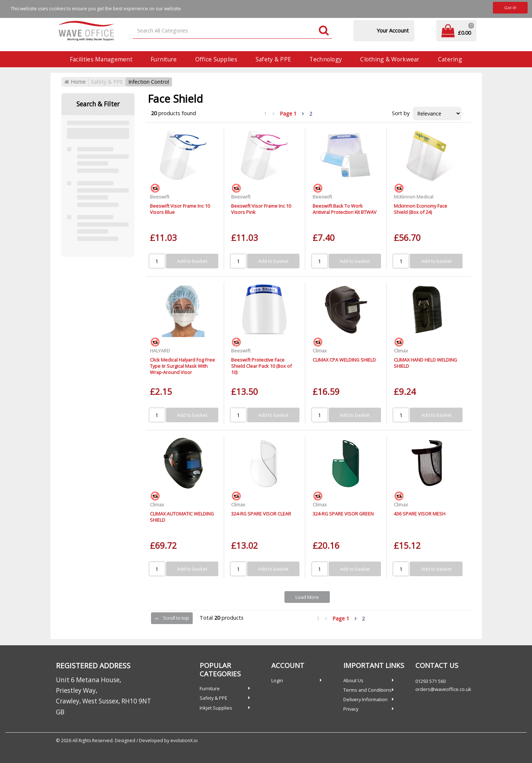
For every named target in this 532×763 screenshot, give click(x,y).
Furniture (164, 59)
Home (75, 82)
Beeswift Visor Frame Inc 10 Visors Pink (261, 209)
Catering (450, 59)
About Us (353, 680)
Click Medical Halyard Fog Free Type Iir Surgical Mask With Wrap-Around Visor (182, 366)
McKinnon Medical (414, 197)
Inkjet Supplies (216, 708)
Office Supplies (216, 59)
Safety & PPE (273, 59)
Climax (320, 351)
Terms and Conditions (367, 690)
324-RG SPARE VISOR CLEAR (261, 514)
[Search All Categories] (233, 31)
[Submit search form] (324, 31)
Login (277, 680)
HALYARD (160, 351)
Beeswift (160, 197)
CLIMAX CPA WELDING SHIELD (344, 360)
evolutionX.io (184, 741)
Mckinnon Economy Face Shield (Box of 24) (420, 209)
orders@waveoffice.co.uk (443, 689)
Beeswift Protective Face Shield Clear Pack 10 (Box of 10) (261, 366)
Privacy (351, 709)
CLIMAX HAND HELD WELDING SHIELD (425, 363)
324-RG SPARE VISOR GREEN (343, 514)
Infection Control (149, 82)
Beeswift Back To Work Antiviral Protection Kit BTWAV (345, 209)
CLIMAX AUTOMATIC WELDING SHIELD (182, 517)
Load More (307, 597)
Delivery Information (365, 699)
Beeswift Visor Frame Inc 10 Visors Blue (180, 209)
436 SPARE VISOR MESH (420, 514)
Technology (326, 59)
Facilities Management (101, 59)
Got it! (510, 7)
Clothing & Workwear (390, 59)
